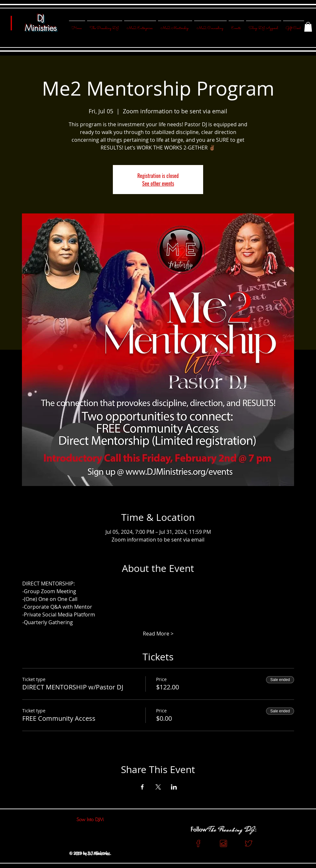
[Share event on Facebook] (142, 787)
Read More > (158, 634)
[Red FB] (198, 843)
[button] (308, 27)
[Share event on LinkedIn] (174, 787)
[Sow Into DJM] (90, 820)
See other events (158, 183)
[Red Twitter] (249, 843)
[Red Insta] (223, 843)
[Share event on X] (158, 787)
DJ (41, 18)
